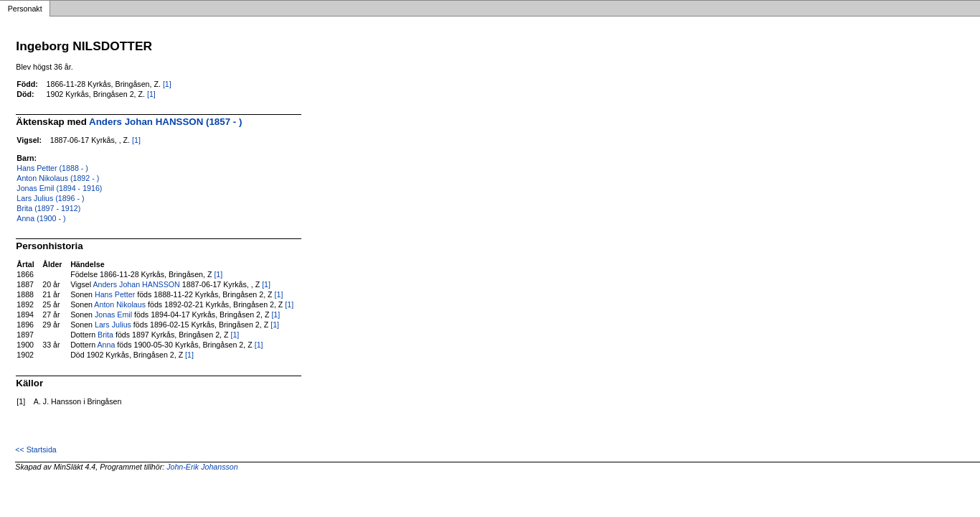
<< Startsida (36, 450)
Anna (107, 345)
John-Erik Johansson (202, 467)
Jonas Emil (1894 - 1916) (59, 188)
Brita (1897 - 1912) (48, 208)
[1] (167, 84)
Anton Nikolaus (120, 304)
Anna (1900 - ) (41, 218)
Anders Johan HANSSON (136, 284)
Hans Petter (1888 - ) (52, 168)
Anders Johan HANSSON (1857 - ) (165, 122)
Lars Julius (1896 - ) (50, 198)
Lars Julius (113, 325)
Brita (105, 335)
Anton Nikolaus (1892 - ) (58, 178)
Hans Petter (115, 294)
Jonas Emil (113, 315)
